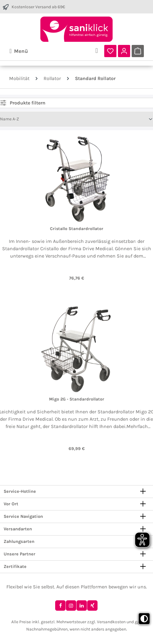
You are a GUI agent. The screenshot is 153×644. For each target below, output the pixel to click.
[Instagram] (71, 606)
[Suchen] (97, 51)
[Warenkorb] (138, 51)
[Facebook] (60, 606)
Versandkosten (111, 622)
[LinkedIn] (82, 606)
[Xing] (92, 606)
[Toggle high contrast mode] (144, 619)
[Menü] (19, 51)
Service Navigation (23, 517)
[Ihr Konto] (124, 51)
